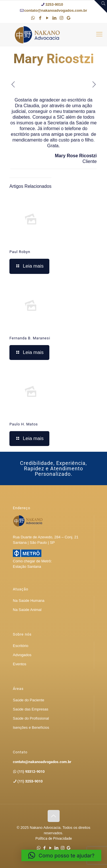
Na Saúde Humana (29, 601)
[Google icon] (69, 18)
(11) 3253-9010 (30, 781)
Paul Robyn (20, 252)
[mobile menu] (99, 34)
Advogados (22, 655)
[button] (61, 855)
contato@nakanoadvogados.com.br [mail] (56, 10)
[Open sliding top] (101, 6)
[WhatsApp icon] (33, 18)
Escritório (21, 646)
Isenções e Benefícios (31, 727)
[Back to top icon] (54, 816)
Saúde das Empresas (31, 709)
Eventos (20, 664)
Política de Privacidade (54, 838)
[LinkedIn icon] (54, 18)
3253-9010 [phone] (54, 4)
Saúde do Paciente (29, 700)
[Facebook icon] (40, 18)
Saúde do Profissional (31, 718)
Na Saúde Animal (27, 610)
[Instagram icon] (61, 18)
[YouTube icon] (47, 18)
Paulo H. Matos (24, 424)
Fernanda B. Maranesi (30, 338)
